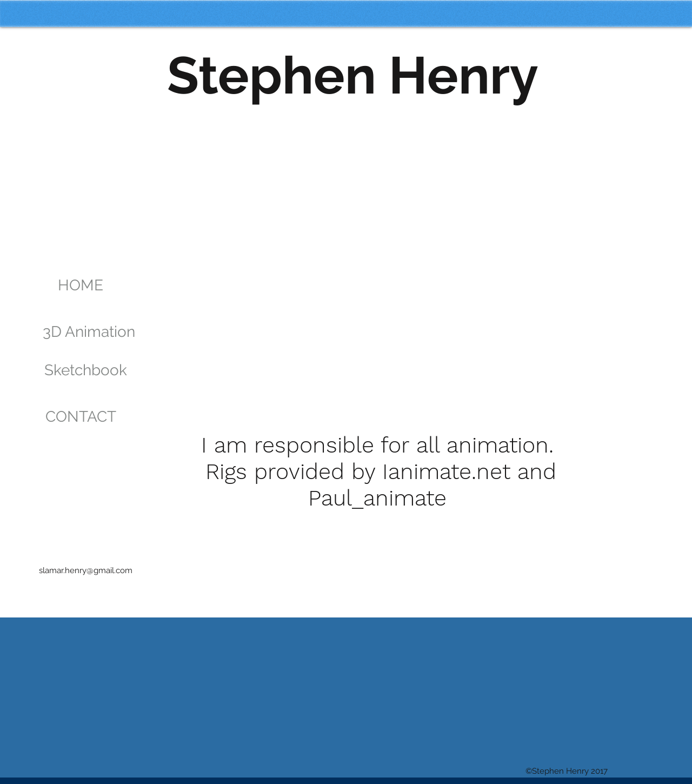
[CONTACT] (81, 417)
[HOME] (81, 285)
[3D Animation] (89, 332)
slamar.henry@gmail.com (86, 570)
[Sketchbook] (86, 370)
